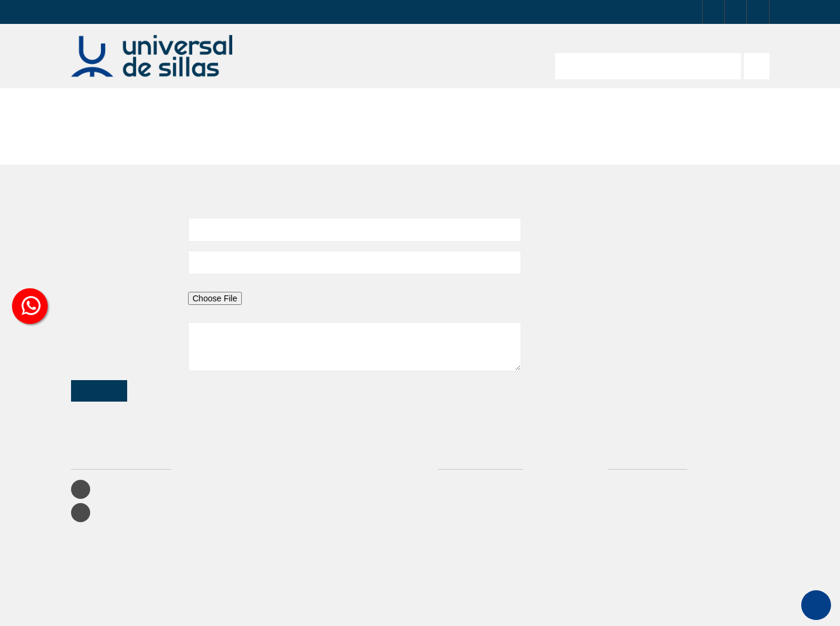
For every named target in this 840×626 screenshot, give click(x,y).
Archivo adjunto (97, 265)
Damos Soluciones (465, 610)
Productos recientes (476, 484)
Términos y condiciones (482, 534)
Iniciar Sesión (465, 450)
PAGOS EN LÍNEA (304, 12)
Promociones (464, 467)
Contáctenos (463, 517)
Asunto (83, 191)
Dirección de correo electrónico (104, 229)
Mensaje (84, 298)
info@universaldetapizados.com (614, 216)
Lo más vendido (469, 500)
